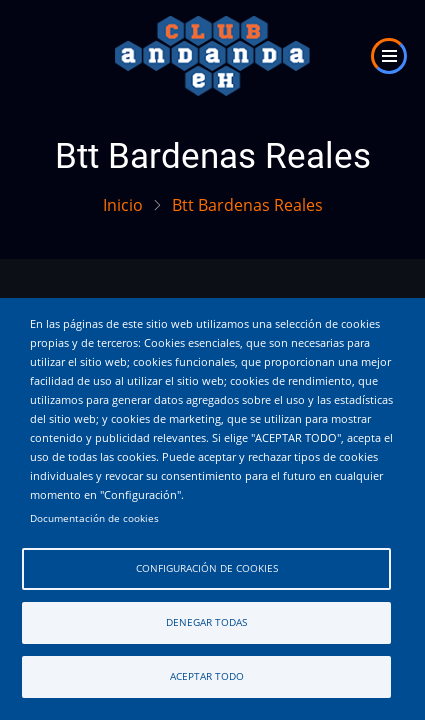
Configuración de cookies (207, 568)
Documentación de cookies (94, 518)
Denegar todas (206, 622)
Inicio (123, 205)
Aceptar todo (207, 676)
